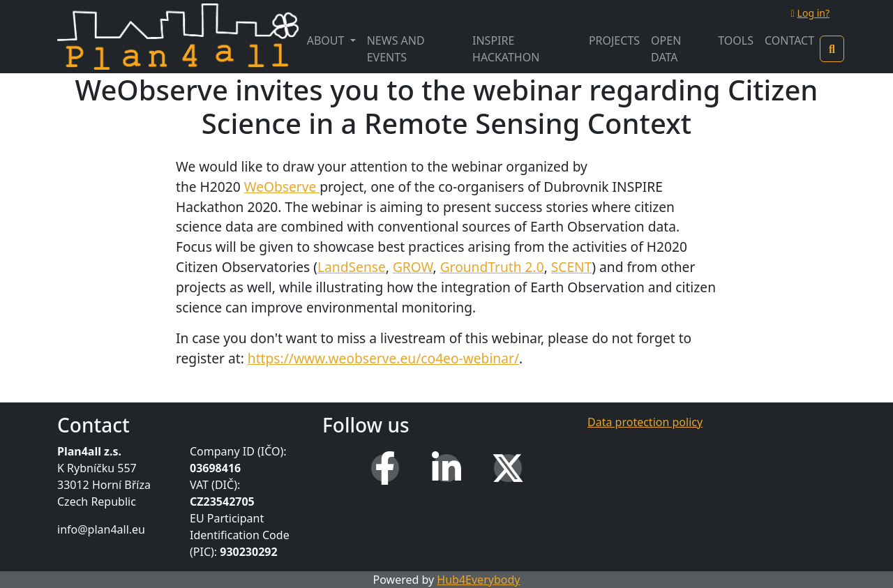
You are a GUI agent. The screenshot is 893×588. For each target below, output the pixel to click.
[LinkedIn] (446, 468)
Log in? (810, 13)
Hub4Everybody (478, 580)
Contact (789, 40)
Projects (614, 40)
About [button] (327, 40)
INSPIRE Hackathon (506, 49)
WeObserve (282, 187)
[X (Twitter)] (508, 468)
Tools (736, 40)
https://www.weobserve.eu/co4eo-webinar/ (383, 358)
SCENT (572, 267)
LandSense (352, 267)
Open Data (666, 49)
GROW (413, 267)
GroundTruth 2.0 (492, 267)
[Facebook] (385, 468)
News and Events (396, 49)
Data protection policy (645, 422)
